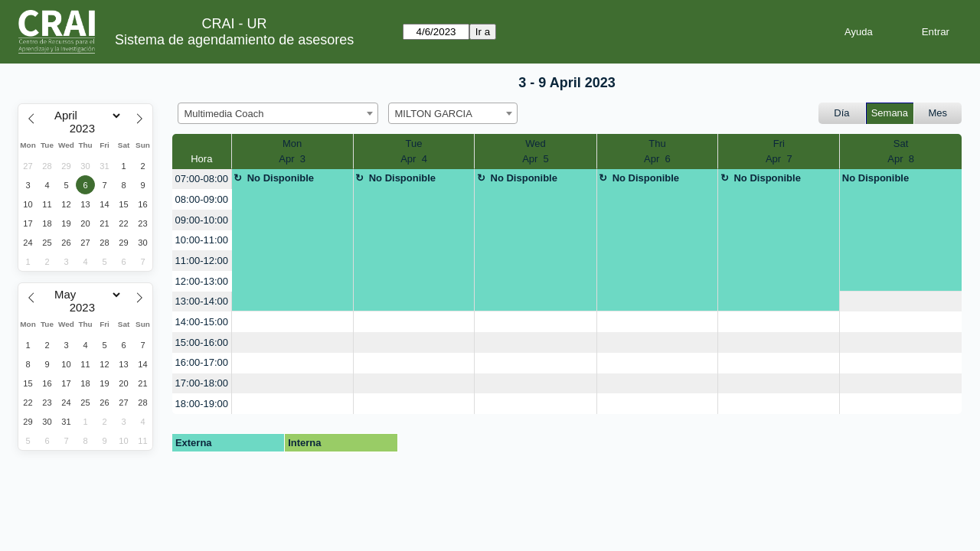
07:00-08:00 (202, 179)
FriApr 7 (779, 151)
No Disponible (281, 178)
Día (841, 113)
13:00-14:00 (202, 301)
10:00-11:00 (202, 240)
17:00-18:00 (202, 383)
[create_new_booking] (901, 302)
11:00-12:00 (202, 261)
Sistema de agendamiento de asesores (234, 40)
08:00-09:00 (202, 199)
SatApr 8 (901, 151)
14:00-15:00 (202, 322)
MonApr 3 (292, 151)
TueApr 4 (414, 151)
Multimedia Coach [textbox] (224, 114)
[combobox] (278, 113)
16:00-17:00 (202, 362)
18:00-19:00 (202, 404)
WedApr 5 (536, 151)
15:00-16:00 (202, 342)
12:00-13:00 (202, 281)
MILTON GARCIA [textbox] (434, 114)
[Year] (86, 129)
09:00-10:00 (202, 220)
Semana (890, 113)
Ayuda (859, 32)
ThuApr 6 (657, 151)
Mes (938, 113)
